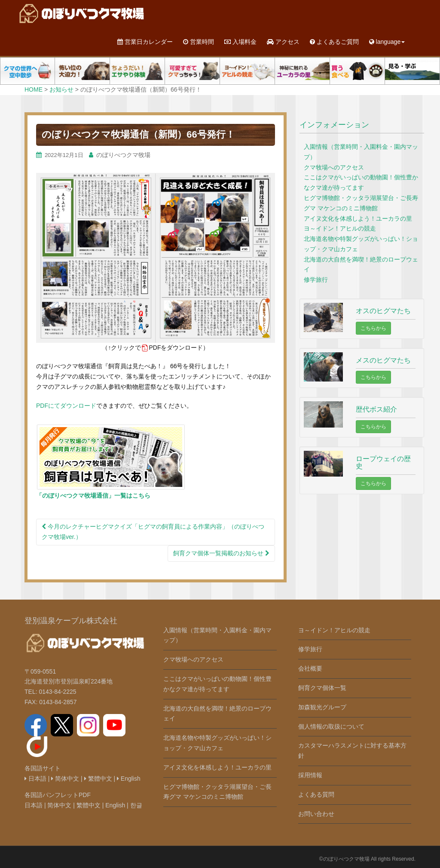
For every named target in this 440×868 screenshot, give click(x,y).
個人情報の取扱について (331, 726)
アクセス (283, 42)
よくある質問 (316, 794)
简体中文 (65, 779)
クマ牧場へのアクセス (334, 167)
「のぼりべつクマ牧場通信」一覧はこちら (93, 496)
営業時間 (199, 42)
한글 (136, 805)
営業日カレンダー (145, 42)
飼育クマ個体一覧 (322, 688)
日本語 (35, 779)
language (387, 42)
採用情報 (310, 775)
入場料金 (240, 42)
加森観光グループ (322, 707)
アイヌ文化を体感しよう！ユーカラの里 (358, 219)
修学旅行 (316, 280)
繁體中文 (98, 779)
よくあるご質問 (334, 42)
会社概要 (310, 668)
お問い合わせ (316, 814)
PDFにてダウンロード (66, 406)
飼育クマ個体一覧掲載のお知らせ (221, 553)
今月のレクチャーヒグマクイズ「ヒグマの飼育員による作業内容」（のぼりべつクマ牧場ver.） (153, 532)
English (129, 779)
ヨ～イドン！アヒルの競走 (340, 228)
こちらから (373, 328)
